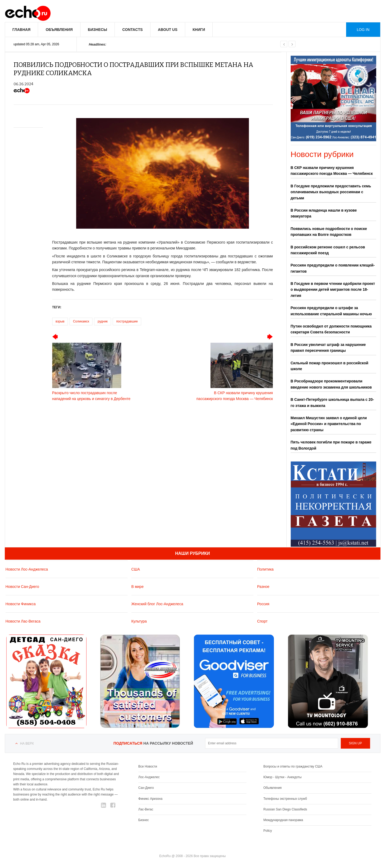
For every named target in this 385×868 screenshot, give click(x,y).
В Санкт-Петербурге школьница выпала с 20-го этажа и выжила (332, 402)
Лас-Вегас (146, 809)
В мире (137, 587)
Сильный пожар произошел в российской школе (330, 366)
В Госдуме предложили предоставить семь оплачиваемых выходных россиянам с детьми (331, 192)
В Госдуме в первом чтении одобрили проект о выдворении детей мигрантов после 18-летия (333, 290)
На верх (27, 744)
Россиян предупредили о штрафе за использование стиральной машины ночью (331, 311)
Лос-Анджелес (149, 777)
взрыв (60, 321)
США (136, 569)
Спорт (262, 621)
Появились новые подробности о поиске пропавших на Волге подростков (329, 232)
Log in (363, 30)
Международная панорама (283, 820)
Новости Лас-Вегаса (23, 621)
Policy (268, 831)
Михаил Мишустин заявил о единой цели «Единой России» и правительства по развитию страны (329, 424)
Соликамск (81, 321)
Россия (263, 604)
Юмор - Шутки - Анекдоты (283, 777)
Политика (265, 569)
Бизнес (143, 820)
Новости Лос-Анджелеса (27, 569)
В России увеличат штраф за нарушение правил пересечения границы (328, 348)
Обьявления (273, 788)
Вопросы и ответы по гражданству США (293, 766)
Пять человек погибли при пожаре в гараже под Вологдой (331, 445)
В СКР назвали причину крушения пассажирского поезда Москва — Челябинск (332, 171)
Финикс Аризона (150, 799)
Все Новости (148, 766)
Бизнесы (98, 30)
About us (168, 30)
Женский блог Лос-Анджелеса (157, 604)
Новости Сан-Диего (22, 587)
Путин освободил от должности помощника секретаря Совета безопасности (331, 329)
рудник (103, 321)
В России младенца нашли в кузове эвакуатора (324, 213)
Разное (263, 587)
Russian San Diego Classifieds (285, 809)
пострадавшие (127, 321)
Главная (22, 30)
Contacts (133, 30)
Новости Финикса (21, 604)
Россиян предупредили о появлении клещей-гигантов (333, 268)
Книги (199, 30)
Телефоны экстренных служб (285, 799)
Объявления (59, 30)
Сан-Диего (146, 788)
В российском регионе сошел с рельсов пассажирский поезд (328, 250)
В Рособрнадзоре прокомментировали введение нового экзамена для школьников (331, 384)
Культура (139, 621)
